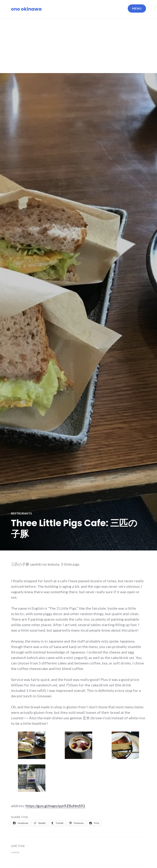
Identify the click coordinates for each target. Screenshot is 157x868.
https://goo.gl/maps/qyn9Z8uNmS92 (55, 806)
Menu (137, 8)
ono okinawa (26, 9)
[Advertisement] (79, 46)
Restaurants (21, 513)
